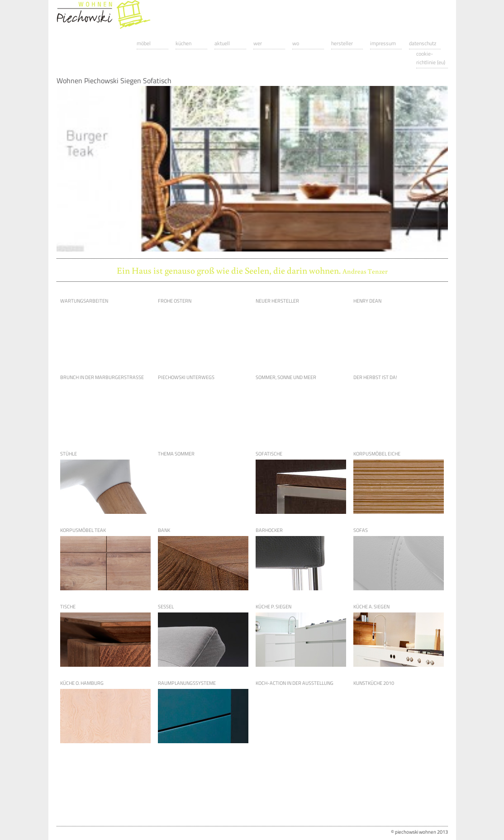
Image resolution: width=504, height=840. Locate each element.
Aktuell (222, 43)
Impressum (383, 43)
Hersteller (342, 43)
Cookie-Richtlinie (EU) (431, 58)
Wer (258, 43)
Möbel (144, 43)
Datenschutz (423, 43)
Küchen (183, 43)
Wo (296, 43)
